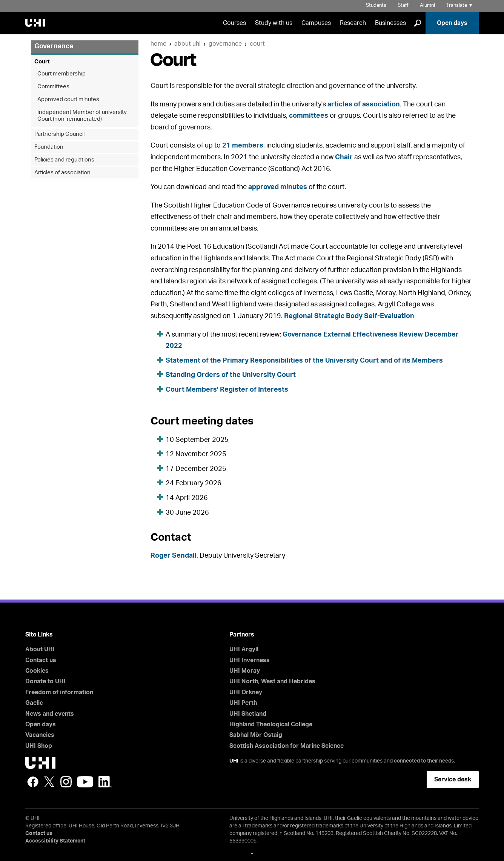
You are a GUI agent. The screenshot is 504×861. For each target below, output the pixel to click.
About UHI (187, 44)
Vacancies (40, 735)
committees (309, 116)
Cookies (37, 671)
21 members (243, 146)
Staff (403, 5)
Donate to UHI (45, 681)
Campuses (316, 23)
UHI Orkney (246, 692)
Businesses (390, 23)
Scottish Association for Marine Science (287, 746)
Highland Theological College (271, 724)
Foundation (49, 147)
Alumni (427, 5)
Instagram (66, 782)
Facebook (33, 782)
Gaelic (34, 703)
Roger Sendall (174, 556)
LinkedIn (105, 782)
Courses (234, 23)
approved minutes (278, 187)
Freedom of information (59, 692)
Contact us (41, 660)
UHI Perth (243, 703)
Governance (225, 44)
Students (376, 5)
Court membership (61, 74)
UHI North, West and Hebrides (272, 681)
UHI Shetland (248, 714)
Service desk (453, 780)
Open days (452, 23)
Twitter (49, 782)
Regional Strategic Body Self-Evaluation (349, 316)
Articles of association (62, 173)
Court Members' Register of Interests (227, 390)
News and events (50, 714)
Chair (344, 157)
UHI (234, 761)
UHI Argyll (244, 649)
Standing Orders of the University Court (231, 375)
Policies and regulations (64, 160)
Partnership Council (59, 134)
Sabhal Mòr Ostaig (256, 735)
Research (353, 23)
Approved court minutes (68, 99)
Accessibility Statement (55, 841)
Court (257, 44)
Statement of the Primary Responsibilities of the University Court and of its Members (304, 361)
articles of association (364, 105)
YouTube (85, 782)
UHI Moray (245, 671)
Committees (53, 87)
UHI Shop (39, 746)
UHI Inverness (250, 660)
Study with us (274, 23)
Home (158, 44)
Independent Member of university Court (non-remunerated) (82, 116)
